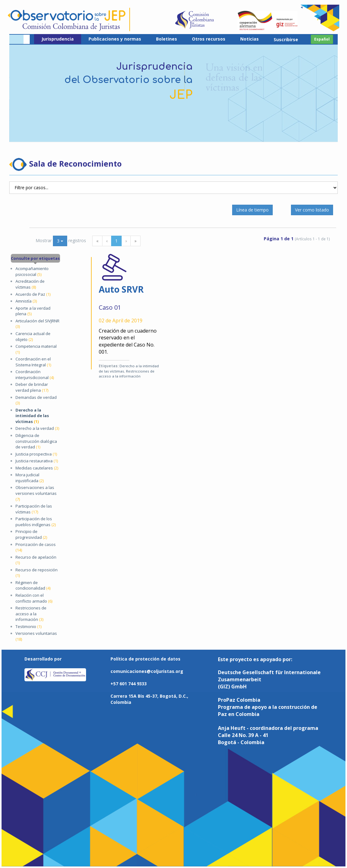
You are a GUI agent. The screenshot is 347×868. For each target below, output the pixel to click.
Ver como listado (312, 210)
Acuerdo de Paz (33, 294)
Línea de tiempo (252, 210)
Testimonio (28, 626)
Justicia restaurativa (37, 461)
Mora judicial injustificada (30, 478)
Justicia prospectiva (36, 454)
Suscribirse (286, 39)
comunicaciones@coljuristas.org (147, 671)
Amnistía (26, 301)
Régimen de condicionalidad (33, 585)
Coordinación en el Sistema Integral (33, 362)
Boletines (167, 39)
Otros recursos (209, 39)
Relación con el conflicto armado (34, 598)
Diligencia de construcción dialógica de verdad (36, 441)
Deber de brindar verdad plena (32, 387)
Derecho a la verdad (37, 428)
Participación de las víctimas (34, 509)
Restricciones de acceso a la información (31, 614)
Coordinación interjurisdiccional (35, 375)
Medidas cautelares (37, 468)
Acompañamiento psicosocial (32, 271)
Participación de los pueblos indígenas (36, 522)
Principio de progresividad (31, 534)
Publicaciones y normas (115, 39)
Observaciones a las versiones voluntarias (36, 493)
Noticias (249, 39)
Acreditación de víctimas (30, 284)
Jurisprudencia (58, 39)
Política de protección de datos (145, 659)
